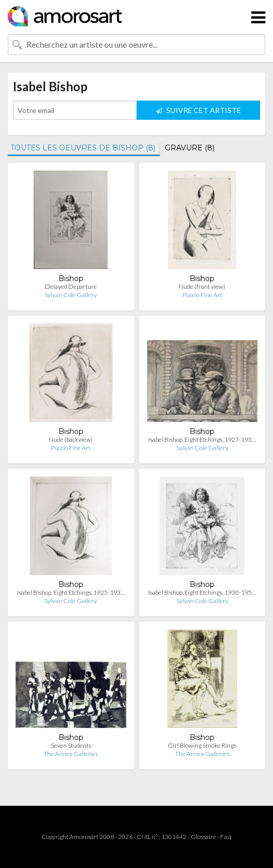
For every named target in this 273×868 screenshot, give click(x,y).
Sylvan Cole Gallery (71, 295)
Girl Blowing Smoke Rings (202, 745)
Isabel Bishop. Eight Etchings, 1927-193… (202, 439)
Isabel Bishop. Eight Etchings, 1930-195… (202, 592)
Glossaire (203, 837)
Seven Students (71, 745)
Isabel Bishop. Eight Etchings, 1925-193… (71, 592)
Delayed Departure (71, 286)
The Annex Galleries (71, 754)
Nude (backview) (71, 439)
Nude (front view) (202, 286)
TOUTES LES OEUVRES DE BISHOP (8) (83, 148)
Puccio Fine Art (202, 295)
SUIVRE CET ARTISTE (198, 110)
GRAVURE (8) (190, 148)
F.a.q (226, 837)
